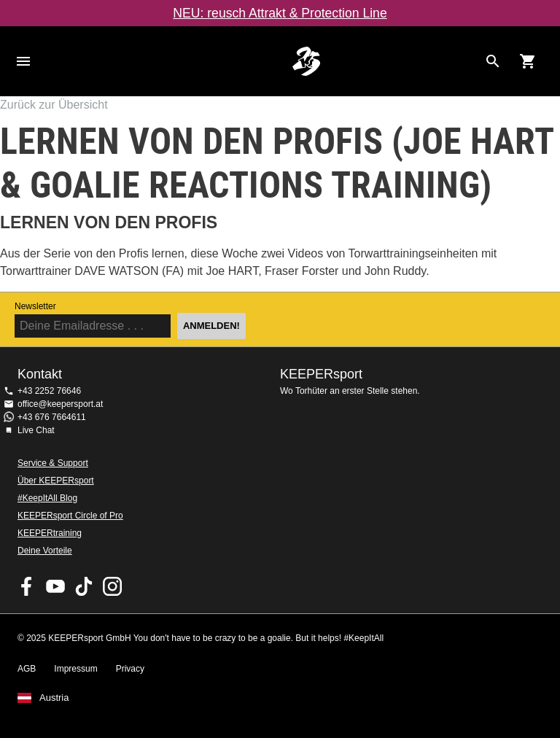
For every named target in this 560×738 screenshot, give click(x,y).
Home (306, 61)
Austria (54, 698)
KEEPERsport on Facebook (27, 586)
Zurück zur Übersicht (54, 105)
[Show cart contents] (528, 61)
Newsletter (35, 306)
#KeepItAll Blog (47, 498)
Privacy (130, 669)
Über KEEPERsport (56, 481)
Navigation (23, 61)
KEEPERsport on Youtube (55, 586)
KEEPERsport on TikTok (84, 586)
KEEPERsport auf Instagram (112, 586)
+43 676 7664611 (52, 417)
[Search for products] (493, 61)
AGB (27, 669)
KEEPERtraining (50, 533)
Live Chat (36, 430)
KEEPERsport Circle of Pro (70, 516)
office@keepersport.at (60, 404)
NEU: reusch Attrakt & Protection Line (280, 13)
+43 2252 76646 (49, 391)
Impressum (75, 669)
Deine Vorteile (45, 551)
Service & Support (53, 463)
